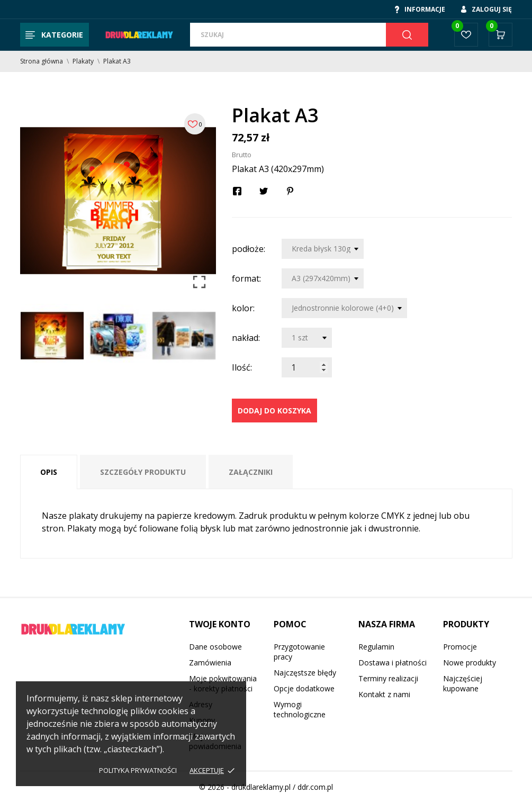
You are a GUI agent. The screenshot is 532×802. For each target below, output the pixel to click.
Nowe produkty (470, 663)
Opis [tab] (49, 472)
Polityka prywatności (138, 770)
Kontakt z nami (384, 694)
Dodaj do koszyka (274, 411)
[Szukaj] (288, 35)
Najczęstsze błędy (305, 673)
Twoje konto (220, 624)
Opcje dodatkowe (304, 688)
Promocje (460, 647)
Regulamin (376, 647)
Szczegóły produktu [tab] (143, 472)
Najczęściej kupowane (463, 683)
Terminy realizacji (388, 678)
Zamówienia (210, 663)
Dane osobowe (215, 647)
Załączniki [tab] (251, 472)
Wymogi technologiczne (300, 709)
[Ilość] (307, 367)
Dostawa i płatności (393, 663)
